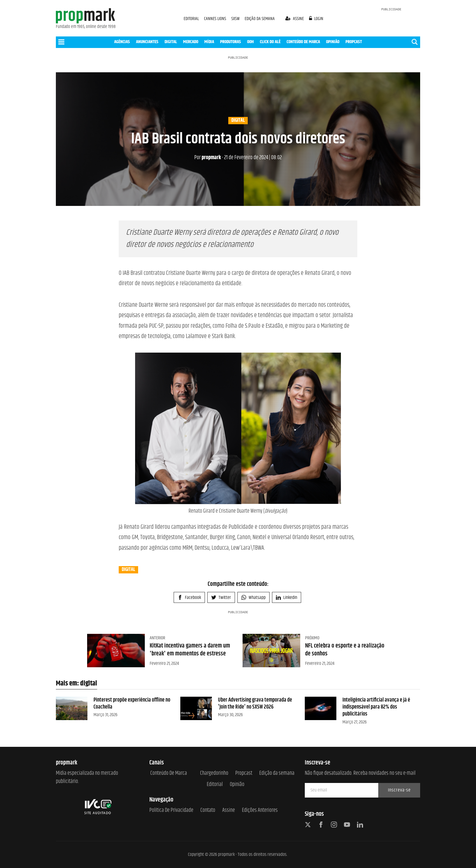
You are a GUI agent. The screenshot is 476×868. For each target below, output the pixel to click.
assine (295, 19)
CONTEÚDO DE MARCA (303, 42)
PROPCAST (354, 42)
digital (238, 121)
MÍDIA (209, 42)
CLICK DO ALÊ (270, 42)
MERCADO (191, 42)
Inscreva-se (399, 790)
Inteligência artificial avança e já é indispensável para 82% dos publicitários (376, 707)
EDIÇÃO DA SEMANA (260, 19)
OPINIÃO (333, 42)
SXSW (236, 19)
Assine (229, 810)
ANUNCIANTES (147, 42)
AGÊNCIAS (122, 42)
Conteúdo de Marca (169, 773)
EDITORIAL (191, 19)
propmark (208, 158)
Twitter (221, 598)
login (316, 19)
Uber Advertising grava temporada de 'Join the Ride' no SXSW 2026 (255, 704)
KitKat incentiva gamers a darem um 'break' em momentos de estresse (190, 650)
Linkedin (287, 598)
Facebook (189, 598)
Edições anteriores (260, 810)
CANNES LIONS (216, 19)
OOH (250, 42)
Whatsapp (253, 598)
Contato (208, 810)
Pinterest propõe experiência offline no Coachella (132, 704)
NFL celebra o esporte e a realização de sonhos (345, 650)
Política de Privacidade (171, 810)
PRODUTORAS (231, 42)
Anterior (157, 638)
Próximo (312, 638)
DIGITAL (171, 42)
